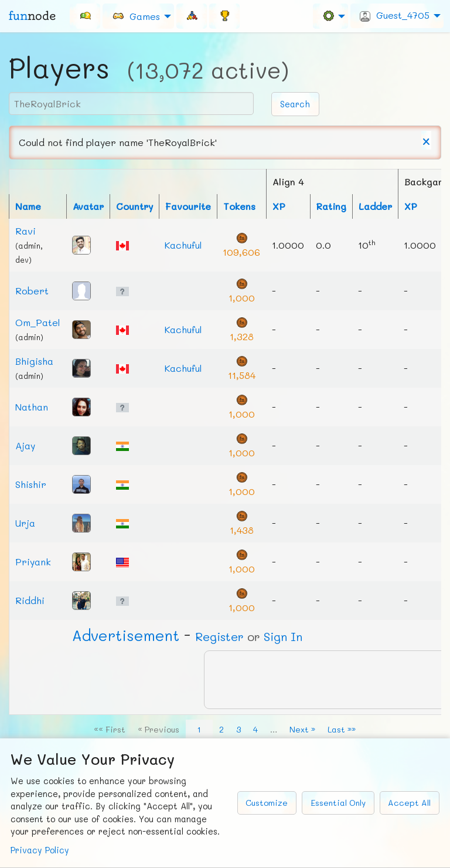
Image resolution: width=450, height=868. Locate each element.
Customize (267, 803)
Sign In (283, 636)
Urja (25, 523)
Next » (302, 729)
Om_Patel (38, 322)
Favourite (188, 206)
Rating (331, 206)
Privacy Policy (40, 850)
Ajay (25, 445)
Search (295, 104)
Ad (126, 635)
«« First (110, 729)
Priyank (33, 562)
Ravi (25, 231)
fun (32, 16)
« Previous (158, 729)
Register (219, 636)
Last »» (342, 729)
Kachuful (183, 245)
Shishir (31, 484)
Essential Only (338, 803)
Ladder (375, 206)
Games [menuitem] (136, 16)
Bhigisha (34, 361)
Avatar (88, 206)
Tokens (239, 206)
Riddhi (30, 600)
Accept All (409, 803)
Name (28, 206)
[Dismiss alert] (426, 140)
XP (279, 206)
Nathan (32, 407)
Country (134, 206)
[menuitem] (85, 16)
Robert (32, 291)
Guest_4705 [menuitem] (395, 15)
